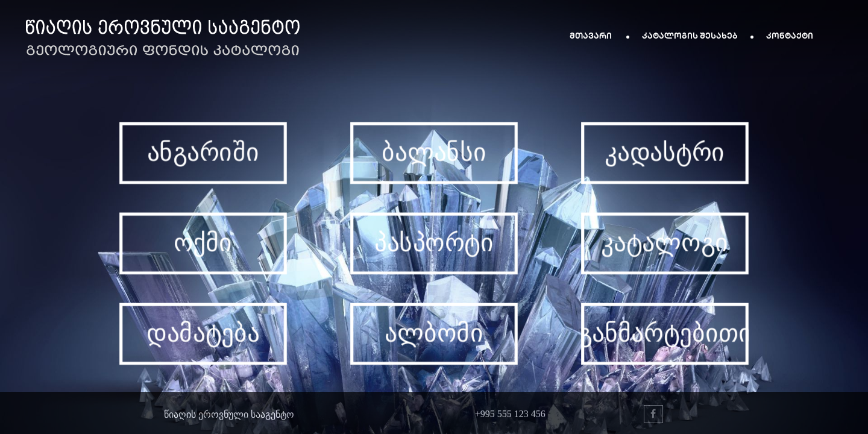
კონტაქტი (790, 35)
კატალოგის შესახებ (690, 35)
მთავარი (592, 35)
